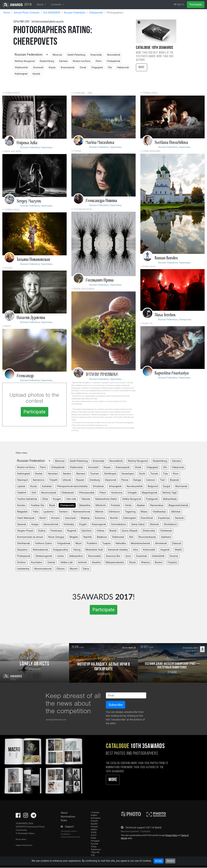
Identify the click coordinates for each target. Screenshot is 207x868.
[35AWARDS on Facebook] (18, 816)
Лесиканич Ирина (100, 280)
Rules (64, 820)
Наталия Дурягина (31, 318)
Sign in (179, 4)
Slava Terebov (165, 315)
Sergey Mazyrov (29, 201)
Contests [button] (56, 5)
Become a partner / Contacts (136, 831)
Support (69, 827)
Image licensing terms (24, 845)
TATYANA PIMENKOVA (102, 374)
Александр (25, 376)
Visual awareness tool (70, 837)
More (142, 67)
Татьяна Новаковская (33, 259)
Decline (170, 861)
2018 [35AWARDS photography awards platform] (17, 5)
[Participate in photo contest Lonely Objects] (34, 663)
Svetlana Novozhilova (171, 142)
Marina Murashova (100, 142)
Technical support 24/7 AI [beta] (143, 828)
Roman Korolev (166, 258)
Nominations (68, 817)
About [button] (40, 5)
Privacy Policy (21, 839)
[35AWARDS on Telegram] (33, 816)
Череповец (47, 147)
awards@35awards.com (56, 720)
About (64, 813)
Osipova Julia (27, 143)
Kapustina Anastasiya (172, 373)
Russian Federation (29, 55)
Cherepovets (185, 320)
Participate (196, 5)
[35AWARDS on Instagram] (26, 816)
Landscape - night (83, 93)
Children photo (12, 93)
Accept (159, 861)
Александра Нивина (101, 201)
